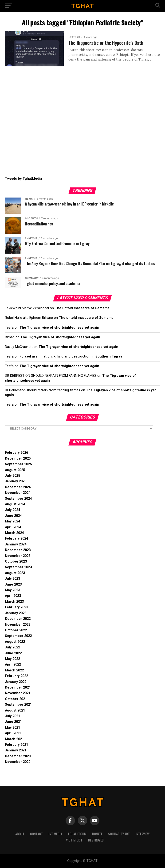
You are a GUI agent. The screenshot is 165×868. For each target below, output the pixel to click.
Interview (142, 834)
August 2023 (15, 573)
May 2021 (12, 728)
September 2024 (18, 499)
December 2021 (18, 687)
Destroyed (96, 840)
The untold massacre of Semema (82, 308)
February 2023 (16, 607)
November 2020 (18, 762)
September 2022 (18, 636)
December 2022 (18, 619)
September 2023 (18, 567)
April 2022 (13, 664)
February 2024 (16, 539)
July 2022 (12, 647)
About (20, 834)
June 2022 (13, 653)
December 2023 (18, 550)
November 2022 (18, 625)
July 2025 (12, 476)
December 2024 (18, 487)
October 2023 (16, 562)
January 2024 (16, 544)
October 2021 (16, 699)
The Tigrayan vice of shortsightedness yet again (59, 328)
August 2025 (15, 470)
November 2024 (18, 493)
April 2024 (13, 527)
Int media (55, 834)
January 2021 (16, 750)
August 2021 (15, 710)
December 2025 (18, 459)
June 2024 (13, 516)
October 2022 (16, 630)
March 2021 (14, 739)
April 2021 (13, 733)
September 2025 (18, 464)
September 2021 (18, 705)
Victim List (74, 840)
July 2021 (12, 716)
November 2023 (18, 556)
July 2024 (12, 510)
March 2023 (14, 602)
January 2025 (16, 481)
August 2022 (15, 642)
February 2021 (16, 745)
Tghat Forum (77, 834)
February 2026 (16, 453)
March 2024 (14, 533)
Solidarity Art (119, 834)
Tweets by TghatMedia (24, 179)
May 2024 (12, 521)
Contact (36, 834)
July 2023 (12, 579)
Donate (97, 834)
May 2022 (12, 659)
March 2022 (14, 670)
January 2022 (16, 682)
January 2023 (16, 613)
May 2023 (12, 590)
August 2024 (15, 504)
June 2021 (13, 722)
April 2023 (13, 596)
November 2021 (18, 693)
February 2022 (16, 676)
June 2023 (13, 584)
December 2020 (18, 756)
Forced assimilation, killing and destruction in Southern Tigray (71, 356)
